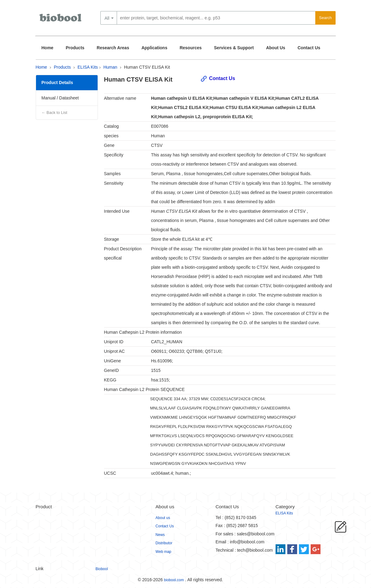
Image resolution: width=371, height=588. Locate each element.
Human (110, 67)
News (160, 535)
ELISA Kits (88, 67)
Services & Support (234, 48)
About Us (276, 48)
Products (75, 48)
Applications (154, 48)
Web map (163, 552)
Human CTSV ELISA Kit (147, 67)
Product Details (57, 83)
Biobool (102, 569)
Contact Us (309, 48)
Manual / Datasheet (60, 98)
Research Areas (113, 48)
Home (48, 48)
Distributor (164, 543)
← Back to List (54, 113)
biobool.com (174, 580)
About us (163, 518)
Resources (191, 48)
